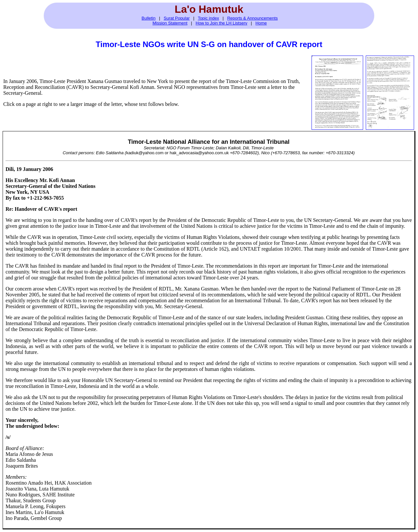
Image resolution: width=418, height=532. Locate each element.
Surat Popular (177, 18)
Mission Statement (170, 23)
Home (261, 23)
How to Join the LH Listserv (221, 23)
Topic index (209, 18)
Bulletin (149, 18)
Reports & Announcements (253, 18)
